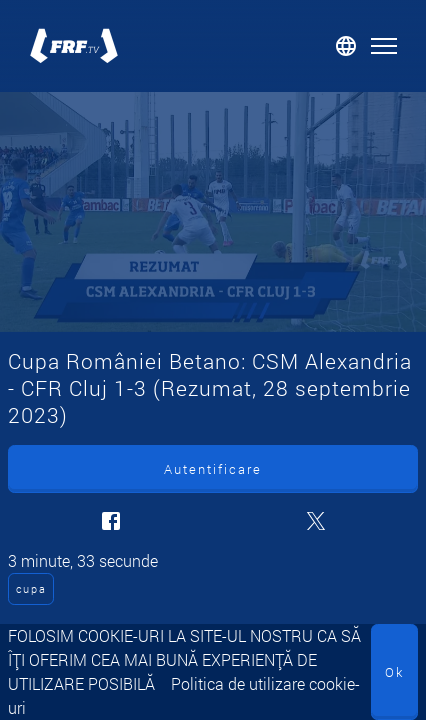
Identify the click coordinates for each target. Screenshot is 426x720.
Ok (394, 672)
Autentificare (213, 469)
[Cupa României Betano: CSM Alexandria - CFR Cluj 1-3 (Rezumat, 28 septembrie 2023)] (213, 212)
